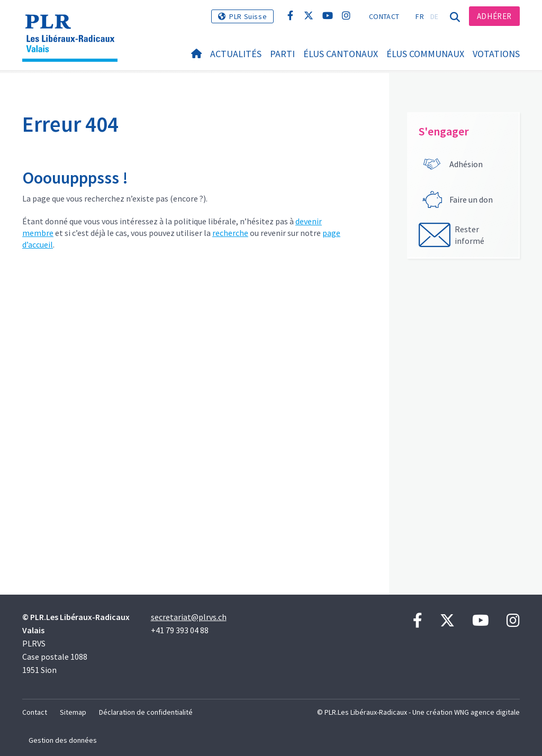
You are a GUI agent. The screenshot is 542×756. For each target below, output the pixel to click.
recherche (230, 233)
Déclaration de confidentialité (146, 712)
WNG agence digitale (487, 712)
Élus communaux (425, 54)
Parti (282, 54)
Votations (496, 54)
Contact (384, 16)
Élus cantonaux (341, 54)
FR (420, 16)
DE (435, 16)
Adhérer (494, 16)
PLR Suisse (248, 16)
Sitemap (73, 712)
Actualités (236, 54)
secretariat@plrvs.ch (189, 617)
